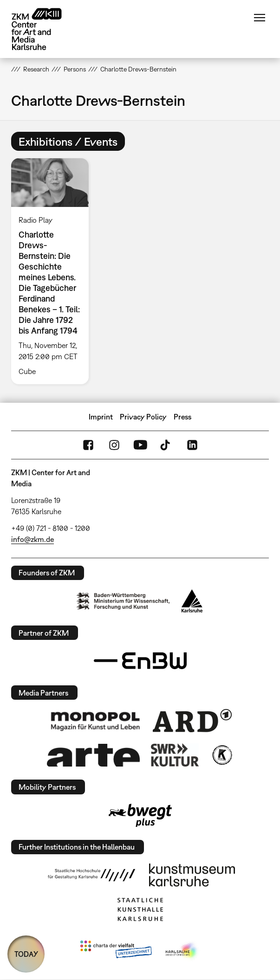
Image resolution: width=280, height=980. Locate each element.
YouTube (140, 445)
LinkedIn (192, 445)
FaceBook (88, 445)
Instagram (114, 445)
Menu (260, 18)
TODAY (26, 954)
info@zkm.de (33, 539)
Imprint (101, 417)
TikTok (166, 445)
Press (182, 417)
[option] (54, 271)
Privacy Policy (143, 417)
